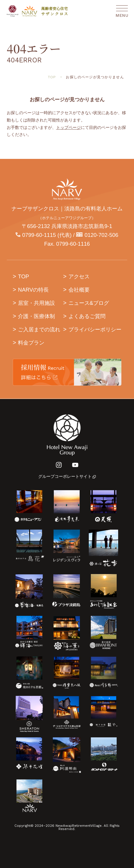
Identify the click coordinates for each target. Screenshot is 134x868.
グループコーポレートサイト (67, 477)
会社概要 (79, 290)
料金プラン (31, 343)
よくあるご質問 (87, 316)
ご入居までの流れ (39, 329)
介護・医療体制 (36, 316)
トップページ (68, 128)
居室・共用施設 (36, 303)
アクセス (79, 276)
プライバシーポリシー (95, 329)
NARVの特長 (33, 290)
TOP (24, 276)
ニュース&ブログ (89, 303)
